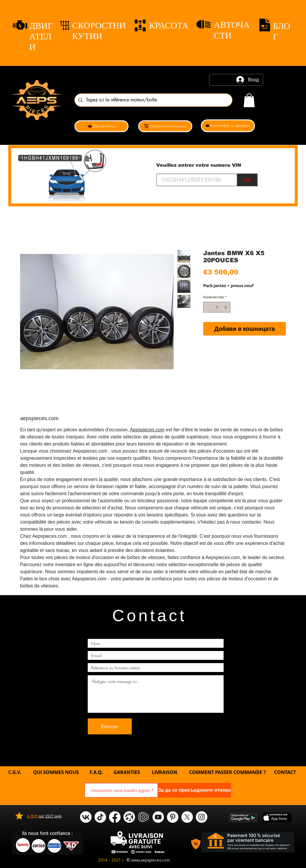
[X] (187, 817)
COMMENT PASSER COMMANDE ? (227, 772)
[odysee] (129, 817)
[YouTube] (158, 817)
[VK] (86, 817)
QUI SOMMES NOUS (57, 772)
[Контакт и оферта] (228, 126)
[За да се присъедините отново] (194, 790)
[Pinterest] (173, 817)
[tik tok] (100, 817)
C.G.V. (15, 772)
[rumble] (144, 817)
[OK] (247, 180)
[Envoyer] (110, 726)
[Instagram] (202, 817)
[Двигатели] (101, 126)
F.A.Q (95, 772)
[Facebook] (115, 817)
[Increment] (226, 307)
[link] (249, 100)
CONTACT (285, 772)
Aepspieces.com (147, 430)
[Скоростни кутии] (165, 126)
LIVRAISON (165, 772)
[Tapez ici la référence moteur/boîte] (153, 100)
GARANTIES (127, 772)
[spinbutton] (217, 307)
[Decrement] (208, 307)
